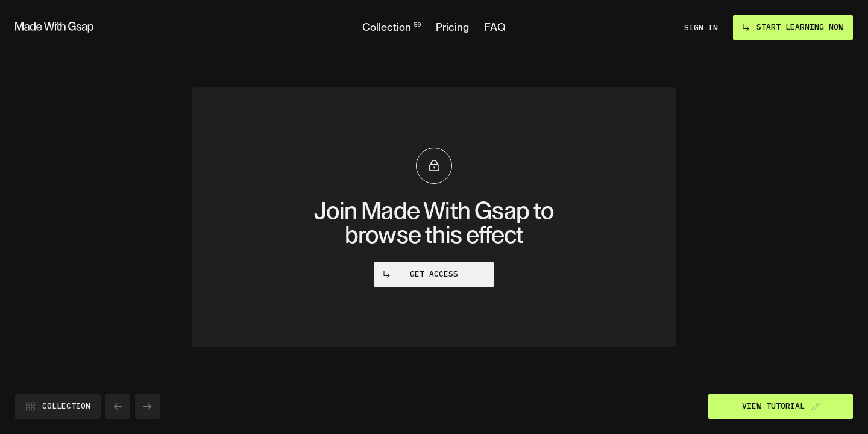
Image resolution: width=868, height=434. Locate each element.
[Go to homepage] (54, 27)
